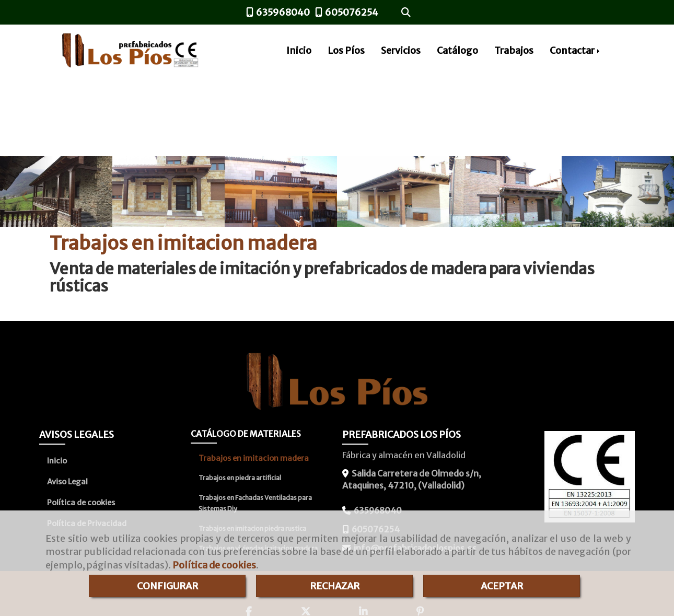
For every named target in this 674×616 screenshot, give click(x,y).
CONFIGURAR (167, 586)
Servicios (401, 50)
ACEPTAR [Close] (502, 586)
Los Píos (346, 50)
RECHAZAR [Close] (335, 586)
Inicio (299, 50)
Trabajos (514, 50)
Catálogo (457, 50)
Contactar (576, 50)
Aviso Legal (67, 482)
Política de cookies (214, 565)
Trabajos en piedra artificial (240, 478)
